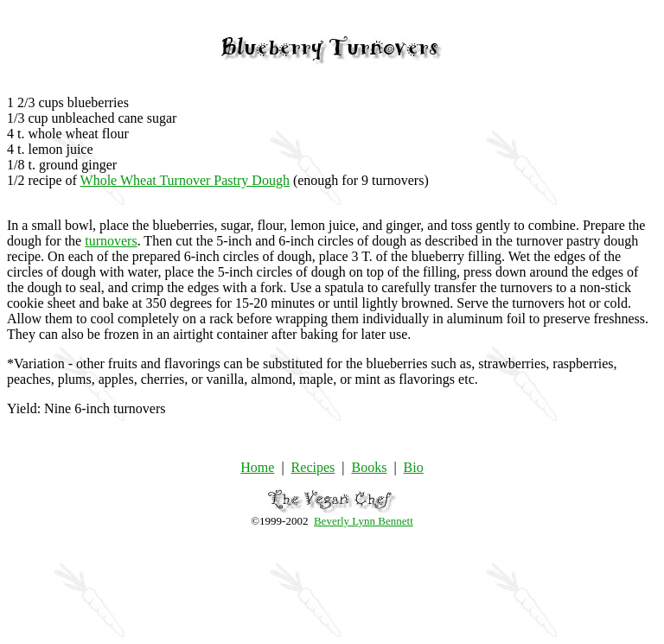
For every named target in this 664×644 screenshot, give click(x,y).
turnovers (111, 241)
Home (257, 467)
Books (369, 467)
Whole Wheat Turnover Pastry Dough (185, 180)
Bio (414, 467)
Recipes (313, 467)
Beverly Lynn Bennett (364, 521)
